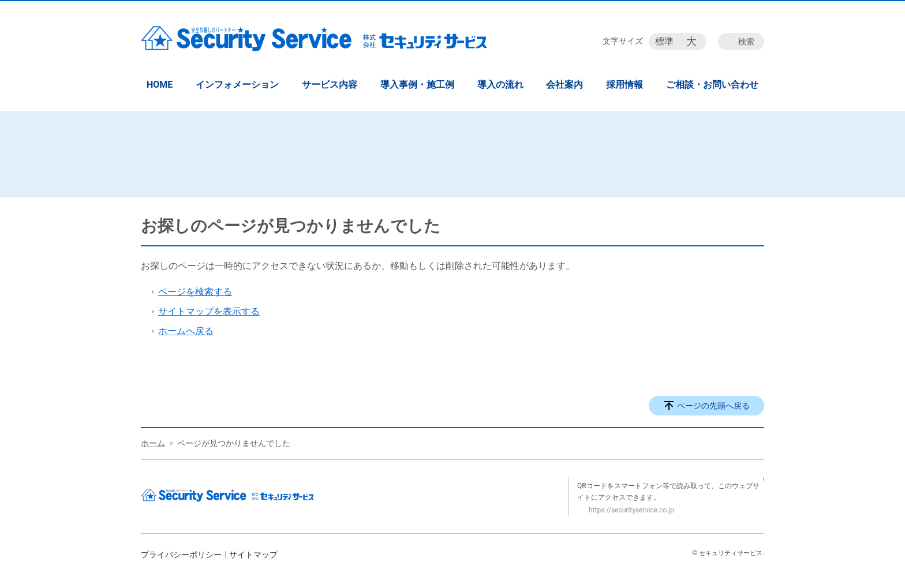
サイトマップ (253, 555)
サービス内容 (330, 85)
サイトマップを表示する (209, 311)
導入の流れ (500, 85)
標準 (664, 41)
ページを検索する (195, 292)
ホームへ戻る (186, 331)
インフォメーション (237, 85)
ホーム (153, 443)
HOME (160, 85)
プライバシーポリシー (181, 555)
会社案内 (564, 85)
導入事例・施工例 (417, 85)
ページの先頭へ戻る (713, 406)
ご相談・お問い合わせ (712, 85)
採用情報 (624, 85)
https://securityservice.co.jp (631, 510)
